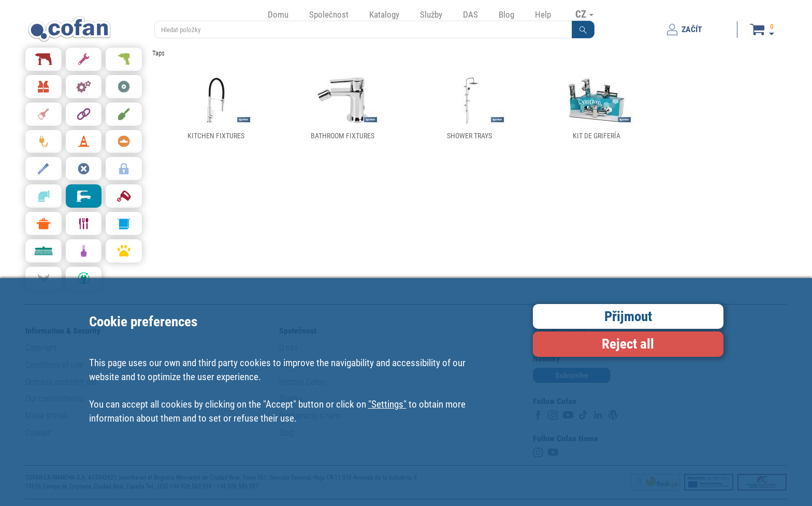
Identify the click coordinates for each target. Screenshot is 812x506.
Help (543, 15)
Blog (506, 15)
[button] (583, 30)
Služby (431, 15)
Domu (278, 15)
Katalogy (384, 15)
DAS (470, 15)
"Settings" (387, 404)
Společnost (329, 15)
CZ (584, 14)
